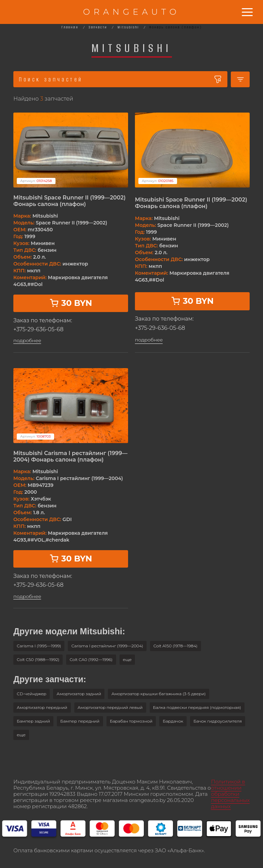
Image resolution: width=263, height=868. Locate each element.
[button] (127, 660)
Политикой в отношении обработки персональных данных (230, 794)
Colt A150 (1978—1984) (176, 646)
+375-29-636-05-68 (38, 329)
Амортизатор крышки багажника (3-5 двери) (158, 694)
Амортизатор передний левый (110, 707)
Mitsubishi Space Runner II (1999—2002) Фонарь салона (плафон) (70, 201)
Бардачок (173, 721)
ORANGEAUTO (131, 12)
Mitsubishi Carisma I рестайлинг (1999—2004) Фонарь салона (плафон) (70, 456)
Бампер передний (80, 721)
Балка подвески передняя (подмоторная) (197, 707)
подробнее (27, 341)
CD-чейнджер (32, 694)
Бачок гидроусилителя (218, 721)
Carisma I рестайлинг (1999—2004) (107, 646)
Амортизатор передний (42, 707)
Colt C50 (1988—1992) (38, 659)
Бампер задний (33, 721)
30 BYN (71, 303)
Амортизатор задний (79, 694)
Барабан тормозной (131, 721)
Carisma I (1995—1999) (39, 646)
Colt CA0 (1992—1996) (91, 659)
